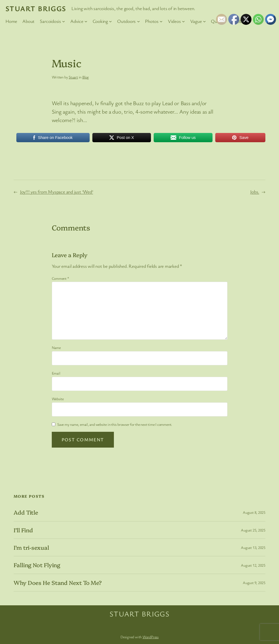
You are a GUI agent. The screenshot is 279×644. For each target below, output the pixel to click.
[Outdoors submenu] (138, 21)
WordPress (151, 637)
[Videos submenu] (183, 21)
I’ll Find (23, 530)
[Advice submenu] (86, 21)
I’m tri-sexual (31, 547)
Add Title (26, 512)
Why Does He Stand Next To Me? (58, 583)
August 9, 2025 (254, 583)
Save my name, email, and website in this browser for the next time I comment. (115, 424)
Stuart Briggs (36, 8)
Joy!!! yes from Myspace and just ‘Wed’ (57, 192)
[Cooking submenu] (110, 21)
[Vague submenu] (204, 21)
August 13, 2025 (253, 547)
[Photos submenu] (161, 21)
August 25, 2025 (253, 530)
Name (56, 347)
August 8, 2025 (254, 512)
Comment (60, 278)
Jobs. (255, 192)
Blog (86, 77)
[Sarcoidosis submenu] (63, 21)
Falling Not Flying (37, 565)
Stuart (73, 77)
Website (58, 399)
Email (56, 373)
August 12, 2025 (253, 565)
